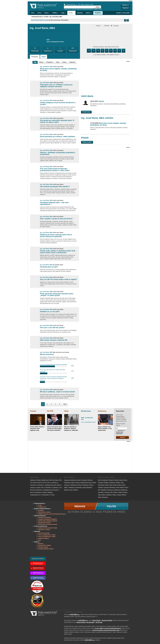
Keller (107, 485)
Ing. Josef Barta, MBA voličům (97, 118)
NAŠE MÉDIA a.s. (75, 615)
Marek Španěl (96, 620)
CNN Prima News (53, 480)
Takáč (66, 488)
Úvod (33, 13)
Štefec (103, 495)
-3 (89, 51)
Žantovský (105, 497)
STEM (100, 9)
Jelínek (118, 483)
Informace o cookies (44, 530)
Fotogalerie (50, 62)
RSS (40, 540)
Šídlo (99, 495)
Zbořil (99, 497)
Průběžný (106, 26)
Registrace (126, 8)
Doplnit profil (73, 51)
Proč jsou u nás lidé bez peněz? (52, 328)
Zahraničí (80, 13)
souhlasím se (120, 432)
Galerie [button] (89, 13)
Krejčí (123, 485)
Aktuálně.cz (33, 480)
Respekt (50, 492)
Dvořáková (104, 480)
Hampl (121, 480)
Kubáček (100, 488)
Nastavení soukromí (38, 559)
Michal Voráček (81, 622)
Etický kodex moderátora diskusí (48, 524)
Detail (44, 57)
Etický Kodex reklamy (45, 545)
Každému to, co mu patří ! (50, 312)
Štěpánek (109, 495)
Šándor (116, 492)
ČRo (60, 480)
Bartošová (74, 480)
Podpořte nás (42, 507)
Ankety (64, 62)
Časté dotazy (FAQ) (44, 533)
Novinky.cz (56, 490)
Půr (99, 490)
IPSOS (69, 9)
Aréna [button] (47, 13)
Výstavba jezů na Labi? (49, 267)
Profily (46, 17)
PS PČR (50, 411)
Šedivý (120, 492)
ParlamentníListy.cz (70, 4)
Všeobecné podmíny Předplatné (48, 519)
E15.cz (49, 483)
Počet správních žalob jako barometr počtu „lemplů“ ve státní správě (57, 295)
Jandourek (112, 483)
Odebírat (122, 437)
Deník (35, 483)
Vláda (66, 411)
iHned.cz (33, 488)
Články (41, 62)
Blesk (39, 480)
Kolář (115, 485)
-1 (98, 51)
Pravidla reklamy (43, 547)
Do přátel (60, 51)
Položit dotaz (35, 51)
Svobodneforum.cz (35, 495)
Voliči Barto (87, 96)
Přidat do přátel (87, 142)
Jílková (77, 483)
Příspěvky (35, 57)
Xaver (71, 490)
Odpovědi (72, 62)
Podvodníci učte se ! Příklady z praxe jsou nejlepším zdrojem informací (56, 86)
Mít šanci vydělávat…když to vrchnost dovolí (57, 392)
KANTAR (74, 9)
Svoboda (107, 492)
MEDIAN (79, 9)
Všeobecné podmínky (45, 517)
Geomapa (115, 26)
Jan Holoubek (90, 622)
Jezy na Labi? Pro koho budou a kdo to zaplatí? (58, 279)
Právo (32, 492)
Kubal (94, 483)
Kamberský (101, 485)
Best (99, 480)
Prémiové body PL (44, 538)
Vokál (84, 488)
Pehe (126, 488)
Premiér (33, 411)
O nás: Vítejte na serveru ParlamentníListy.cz (108, 628)
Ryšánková (124, 490)
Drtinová (90, 480)
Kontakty (41, 510)
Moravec (67, 485)
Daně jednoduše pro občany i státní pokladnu (58, 137)
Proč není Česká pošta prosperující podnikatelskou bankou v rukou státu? (55, 170)
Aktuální (97, 26)
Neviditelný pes (48, 490)
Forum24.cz (33, 485)
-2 (94, 51)
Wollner (124, 495)
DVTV (45, 483)
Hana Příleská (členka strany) (40, 20)
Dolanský (84, 480)
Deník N (40, 483)
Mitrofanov (112, 488)
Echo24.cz (55, 483)
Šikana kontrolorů (47, 354)
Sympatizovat (48, 51)
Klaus (111, 485)
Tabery (114, 495)
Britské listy (45, 480)
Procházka (85, 485)
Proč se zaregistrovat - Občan (47, 535)
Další (65, 404)
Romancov (110, 490)
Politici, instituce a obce (86, 4)
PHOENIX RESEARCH (87, 9)
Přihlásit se (125, 5)
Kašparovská (84, 483)
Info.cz (43, 488)
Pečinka (122, 488)
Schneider (101, 492)
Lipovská (106, 488)
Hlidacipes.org (49, 485)
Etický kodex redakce (44, 512)
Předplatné (98, 13)
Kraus (90, 483)
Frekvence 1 (41, 485)
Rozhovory (102, 411)
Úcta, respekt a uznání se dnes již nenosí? (56, 219)
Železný (76, 490)
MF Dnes (33, 490)
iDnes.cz (59, 485)
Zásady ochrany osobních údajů (48, 528)
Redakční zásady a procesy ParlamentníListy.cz (52, 514)
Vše (35, 62)
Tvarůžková (71, 488)
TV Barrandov (45, 495)
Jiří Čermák (99, 622)
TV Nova (52, 495)
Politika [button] (55, 13)
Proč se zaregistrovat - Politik (47, 537)
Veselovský (79, 488)
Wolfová (66, 490)
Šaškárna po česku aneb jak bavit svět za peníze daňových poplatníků (56, 236)
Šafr (111, 492)
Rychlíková (117, 490)
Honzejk (100, 483)
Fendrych (111, 480)
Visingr (119, 495)
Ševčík (125, 492)
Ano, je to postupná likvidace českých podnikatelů (53, 365)
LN (60, 488)
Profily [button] (71, 13)
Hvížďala (106, 483)
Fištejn (116, 480)
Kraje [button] (63, 13)
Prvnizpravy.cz (38, 492)
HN (55, 485)
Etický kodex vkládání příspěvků (48, 521)
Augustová (67, 480)
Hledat (98, 7)
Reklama (41, 544)
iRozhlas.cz (49, 488)
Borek (79, 480)
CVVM (66, 9)
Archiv (39, 13)
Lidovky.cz (56, 488)
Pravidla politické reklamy (46, 549)
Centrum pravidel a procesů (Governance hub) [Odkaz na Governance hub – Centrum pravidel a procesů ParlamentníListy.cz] (106, 630)
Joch (122, 483)
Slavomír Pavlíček (107, 620)
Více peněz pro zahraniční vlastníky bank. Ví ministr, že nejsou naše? (57, 121)
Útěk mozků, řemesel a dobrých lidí (54, 340)
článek (97, 101)
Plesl (80, 485)
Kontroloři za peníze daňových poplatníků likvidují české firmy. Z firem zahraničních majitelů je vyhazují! (53, 379)
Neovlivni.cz (39, 490)
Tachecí (91, 485)
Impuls (38, 488)
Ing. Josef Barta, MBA (56, 17)
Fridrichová (67, 483)
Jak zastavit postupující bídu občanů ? (55, 186)
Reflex (45, 492)
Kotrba (119, 485)
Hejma (73, 483)
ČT (32, 483)
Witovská (89, 488)
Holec (125, 480)
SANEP (96, 9)
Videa (58, 62)
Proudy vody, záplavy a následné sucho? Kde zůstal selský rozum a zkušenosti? (58, 252)
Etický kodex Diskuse (45, 523)
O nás (40, 505)
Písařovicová (74, 485)
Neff (117, 488)
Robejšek (103, 490)
